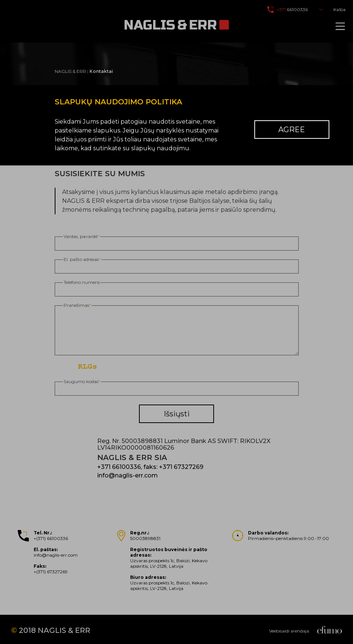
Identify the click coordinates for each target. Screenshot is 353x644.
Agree (292, 130)
